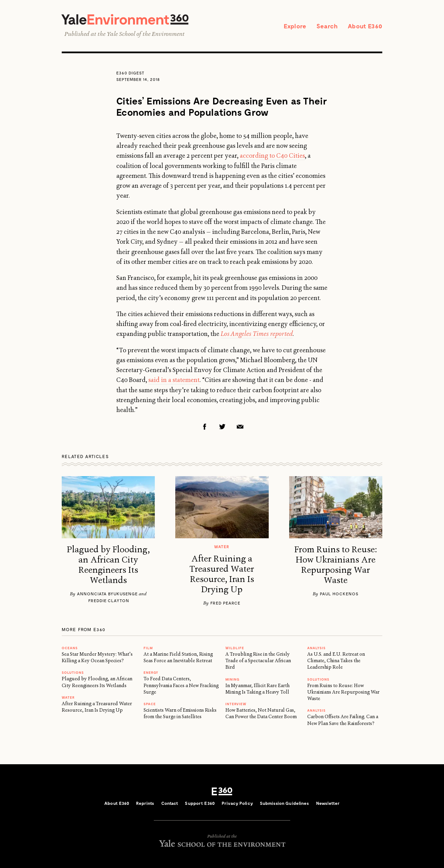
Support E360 (200, 803)
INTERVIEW (236, 704)
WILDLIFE (235, 648)
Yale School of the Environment (146, 34)
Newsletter (328, 803)
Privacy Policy (237, 803)
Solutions (73, 672)
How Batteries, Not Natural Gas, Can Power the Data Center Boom (261, 713)
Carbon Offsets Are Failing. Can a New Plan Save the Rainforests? (343, 720)
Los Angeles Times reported (257, 334)
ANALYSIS (316, 648)
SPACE (150, 704)
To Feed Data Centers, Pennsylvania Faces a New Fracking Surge (181, 685)
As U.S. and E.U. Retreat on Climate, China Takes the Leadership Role (336, 661)
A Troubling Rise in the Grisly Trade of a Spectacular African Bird (258, 661)
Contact (170, 803)
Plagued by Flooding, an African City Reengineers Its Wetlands (108, 565)
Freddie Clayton (109, 600)
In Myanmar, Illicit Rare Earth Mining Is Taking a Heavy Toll (257, 689)
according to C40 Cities (272, 156)
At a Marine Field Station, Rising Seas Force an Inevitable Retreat (178, 657)
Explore (295, 26)
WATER (68, 697)
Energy (151, 672)
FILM (148, 648)
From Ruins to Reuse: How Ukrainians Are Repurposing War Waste (336, 565)
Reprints (145, 803)
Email (240, 427)
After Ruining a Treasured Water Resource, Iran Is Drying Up (222, 574)
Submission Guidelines (285, 803)
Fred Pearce (225, 603)
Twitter (222, 427)
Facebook (205, 427)
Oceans (70, 648)
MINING (232, 679)
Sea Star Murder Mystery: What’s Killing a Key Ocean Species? (97, 657)
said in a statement (174, 380)
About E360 (365, 26)
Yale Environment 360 (125, 19)
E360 (222, 792)
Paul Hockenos (339, 594)
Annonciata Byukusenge (107, 594)
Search (327, 26)
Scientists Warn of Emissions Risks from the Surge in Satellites (180, 713)
